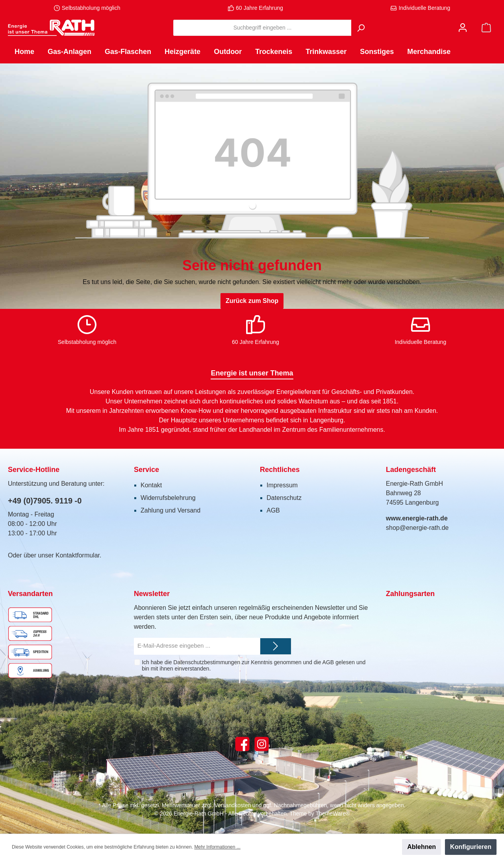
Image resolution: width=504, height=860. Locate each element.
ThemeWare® (333, 814)
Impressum (282, 485)
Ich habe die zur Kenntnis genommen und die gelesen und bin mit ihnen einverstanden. (254, 666)
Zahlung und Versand (170, 510)
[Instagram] (262, 744)
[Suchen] (361, 28)
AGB (273, 510)
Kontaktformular (78, 555)
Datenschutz (284, 498)
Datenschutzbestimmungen (207, 662)
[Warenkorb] (486, 28)
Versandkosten (233, 805)
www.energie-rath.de (417, 518)
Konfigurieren (471, 847)
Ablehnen (422, 847)
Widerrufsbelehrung (168, 498)
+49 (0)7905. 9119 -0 (45, 501)
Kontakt (151, 485)
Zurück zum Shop (252, 301)
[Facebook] (242, 744)
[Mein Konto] (463, 28)
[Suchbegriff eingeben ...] (262, 28)
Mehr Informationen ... (217, 847)
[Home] (24, 52)
